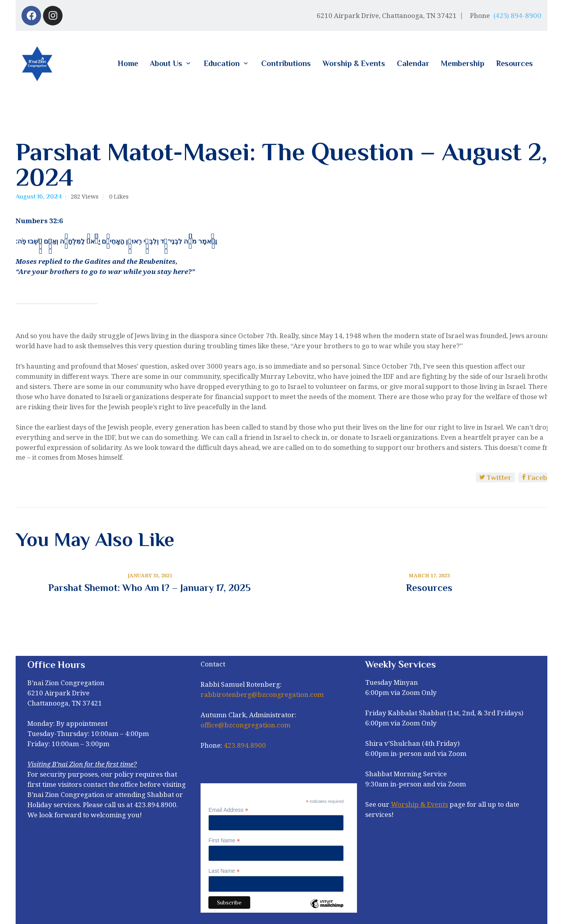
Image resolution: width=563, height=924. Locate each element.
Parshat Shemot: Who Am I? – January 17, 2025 (150, 588)
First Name (224, 841)
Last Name (224, 871)
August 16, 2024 (39, 197)
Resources (429, 588)
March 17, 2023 (429, 575)
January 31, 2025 (150, 575)
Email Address (228, 810)
